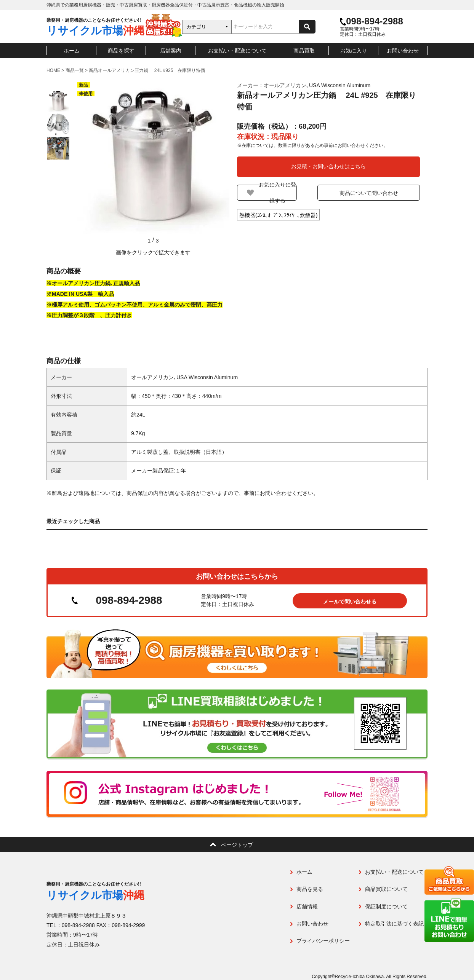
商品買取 (304, 51)
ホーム (72, 51)
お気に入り (354, 51)
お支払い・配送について (237, 51)
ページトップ (237, 844)
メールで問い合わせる (350, 601)
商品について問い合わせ (376, 193)
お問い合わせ (403, 51)
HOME (53, 70)
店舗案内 (171, 51)
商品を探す (121, 51)
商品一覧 (75, 70)
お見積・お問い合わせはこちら (328, 166)
